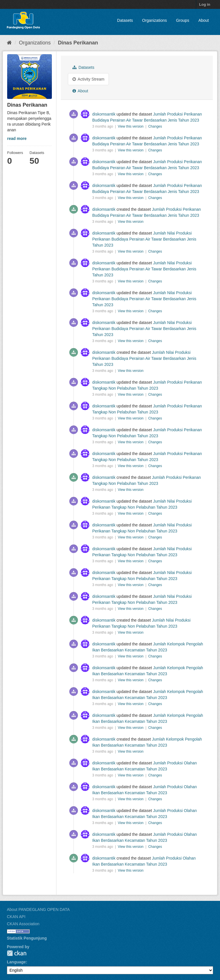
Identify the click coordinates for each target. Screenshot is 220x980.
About (204, 20)
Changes (155, 126)
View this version (131, 126)
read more (17, 138)
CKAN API (16, 917)
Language (16, 962)
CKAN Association (23, 924)
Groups (182, 20)
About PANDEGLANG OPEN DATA (38, 909)
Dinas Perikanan (78, 43)
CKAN (17, 953)
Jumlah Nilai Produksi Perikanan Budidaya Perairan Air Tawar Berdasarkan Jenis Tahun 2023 (144, 239)
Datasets (125, 20)
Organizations (154, 20)
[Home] (9, 43)
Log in (205, 4)
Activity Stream (88, 79)
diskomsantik (104, 114)
